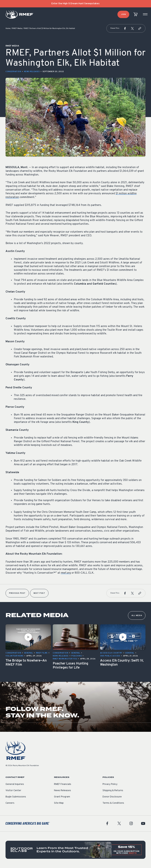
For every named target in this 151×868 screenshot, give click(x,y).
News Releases (32, 72)
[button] (125, 28)
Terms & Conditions (113, 803)
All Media (137, 616)
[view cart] (136, 14)
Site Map (59, 803)
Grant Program (62, 797)
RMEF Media (17, 28)
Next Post (39, 593)
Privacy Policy (110, 784)
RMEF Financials (63, 784)
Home (8, 28)
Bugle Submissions (16, 797)
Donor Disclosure (112, 797)
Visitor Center (13, 791)
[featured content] (75, 850)
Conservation (13, 72)
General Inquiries (15, 784)
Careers (10, 803)
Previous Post (17, 593)
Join (123, 14)
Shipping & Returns (113, 791)
